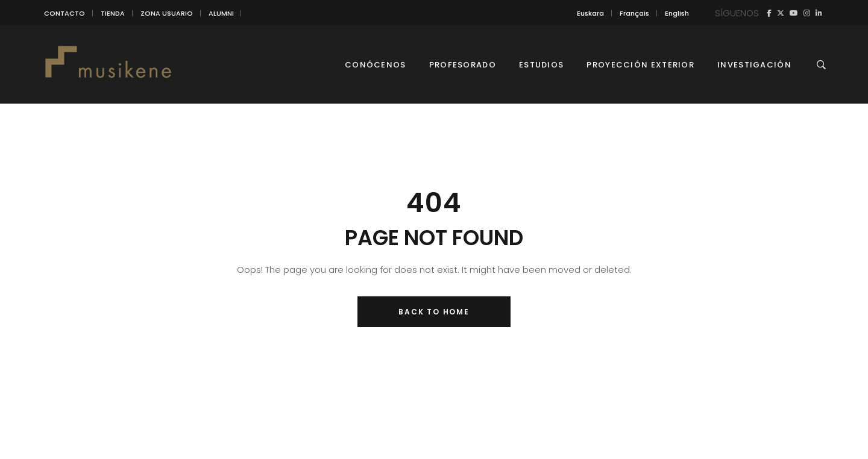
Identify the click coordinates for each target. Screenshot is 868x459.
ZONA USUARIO (167, 13)
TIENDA (113, 13)
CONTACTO (64, 13)
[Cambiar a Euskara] (590, 13)
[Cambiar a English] (677, 13)
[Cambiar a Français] (634, 13)
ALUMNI (221, 13)
